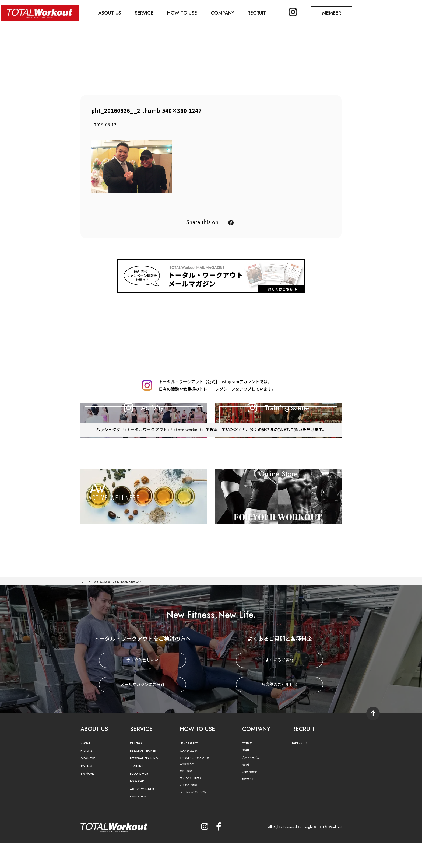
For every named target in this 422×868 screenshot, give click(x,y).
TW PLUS (88, 791)
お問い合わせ (252, 796)
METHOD (137, 768)
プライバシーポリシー (196, 803)
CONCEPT (89, 768)
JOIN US (301, 768)
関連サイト (250, 803)
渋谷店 (247, 775)
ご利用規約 (188, 795)
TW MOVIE (89, 799)
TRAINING (138, 791)
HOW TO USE (186, 12)
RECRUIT (263, 12)
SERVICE (147, 12)
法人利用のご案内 (193, 775)
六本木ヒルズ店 (254, 782)
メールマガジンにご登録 (143, 710)
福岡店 (247, 789)
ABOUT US (112, 12)
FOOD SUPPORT (143, 799)
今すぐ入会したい (142, 685)
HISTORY (87, 775)
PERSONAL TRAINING (148, 783)
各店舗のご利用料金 (279, 710)
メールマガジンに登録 (197, 817)
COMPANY (228, 12)
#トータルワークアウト (145, 464)
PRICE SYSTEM (191, 768)
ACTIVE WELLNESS (145, 814)
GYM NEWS (90, 783)
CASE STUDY (140, 822)
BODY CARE (140, 806)
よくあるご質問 (279, 685)
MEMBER (340, 12)
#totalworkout (187, 464)
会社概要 (249, 768)
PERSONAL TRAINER (147, 775)
